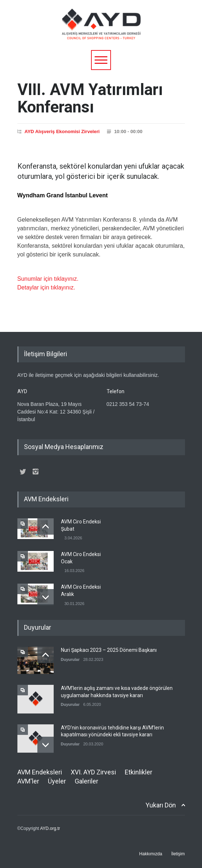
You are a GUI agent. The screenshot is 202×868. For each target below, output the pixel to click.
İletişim (178, 854)
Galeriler (86, 781)
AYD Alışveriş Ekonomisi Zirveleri (62, 131)
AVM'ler (28, 781)
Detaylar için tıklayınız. (46, 287)
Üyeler (57, 781)
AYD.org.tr (50, 828)
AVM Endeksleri (40, 772)
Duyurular (70, 659)
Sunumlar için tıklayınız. (48, 279)
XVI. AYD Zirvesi (93, 772)
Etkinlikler (139, 772)
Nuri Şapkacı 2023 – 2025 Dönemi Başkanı (109, 650)
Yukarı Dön (161, 805)
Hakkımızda (151, 854)
